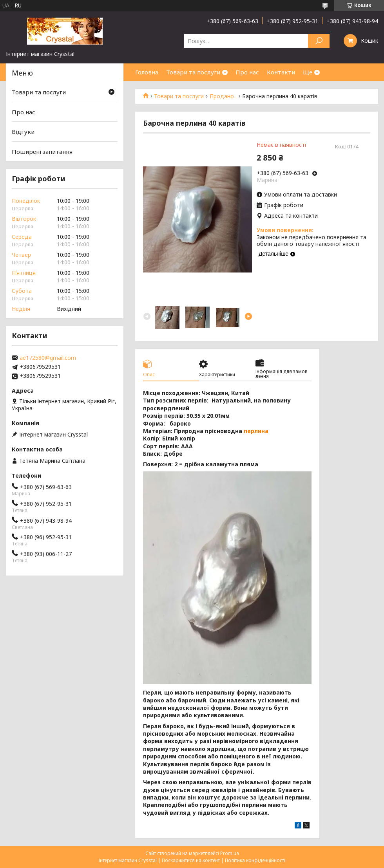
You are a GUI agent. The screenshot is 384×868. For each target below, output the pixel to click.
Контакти (281, 72)
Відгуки (23, 132)
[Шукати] (319, 41)
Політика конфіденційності (255, 860)
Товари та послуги (193, 72)
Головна (147, 72)
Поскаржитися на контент (191, 860)
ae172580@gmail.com (48, 358)
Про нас (247, 72)
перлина (256, 431)
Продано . (223, 96)
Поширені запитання (42, 152)
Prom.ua (230, 853)
